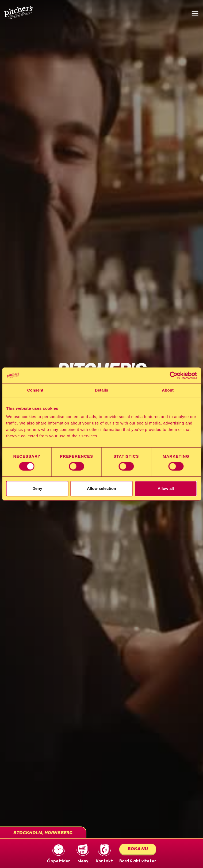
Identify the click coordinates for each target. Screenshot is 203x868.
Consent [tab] (35, 390)
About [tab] (168, 390)
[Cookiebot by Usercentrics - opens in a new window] (173, 375)
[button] (58, 853)
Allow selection (101, 488)
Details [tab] (102, 390)
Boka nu (138, 849)
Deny (37, 488)
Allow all (166, 488)
